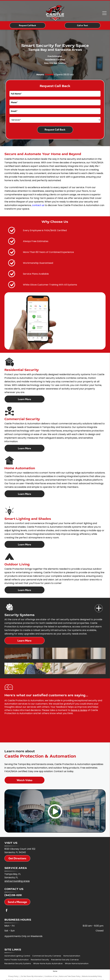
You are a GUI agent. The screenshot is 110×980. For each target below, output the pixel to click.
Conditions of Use (51, 976)
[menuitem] (18, 956)
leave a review (79, 710)
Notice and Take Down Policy (70, 976)
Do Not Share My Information (32, 976)
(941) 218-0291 (13, 895)
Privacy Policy (13, 976)
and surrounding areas (17, 881)
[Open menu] (104, 13)
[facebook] (7, 911)
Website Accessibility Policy (92, 976)
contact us (38, 205)
